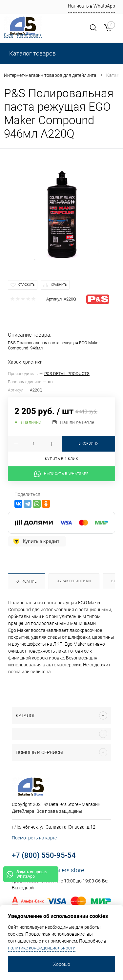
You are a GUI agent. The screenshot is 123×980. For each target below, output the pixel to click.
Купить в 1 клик (61, 459)
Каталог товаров (32, 53)
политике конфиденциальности (42, 948)
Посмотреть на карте (34, 838)
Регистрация (29, 35)
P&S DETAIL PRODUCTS (67, 374)
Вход (9, 35)
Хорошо (62, 964)
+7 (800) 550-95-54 (44, 855)
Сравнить (59, 285)
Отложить (27, 285)
